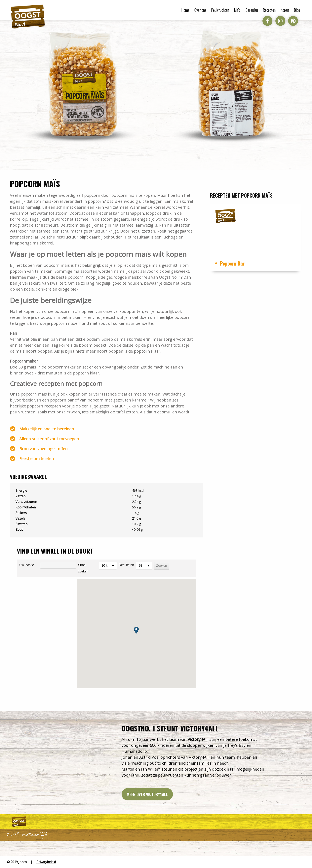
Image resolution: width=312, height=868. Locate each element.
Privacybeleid (46, 862)
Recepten (269, 10)
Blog (297, 10)
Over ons (200, 10)
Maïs (237, 10)
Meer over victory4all (147, 794)
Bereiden (252, 10)
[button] (136, 630)
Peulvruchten (220, 10)
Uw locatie (27, 565)
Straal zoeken (83, 568)
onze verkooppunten (123, 311)
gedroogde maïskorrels (128, 277)
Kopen (285, 10)
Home (185, 10)
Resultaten (126, 565)
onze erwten (68, 412)
